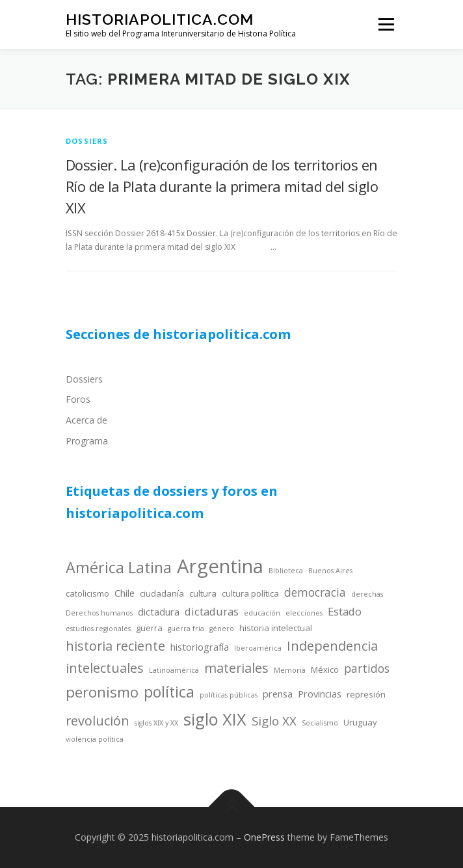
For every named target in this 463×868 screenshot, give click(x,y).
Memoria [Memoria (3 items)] (290, 670)
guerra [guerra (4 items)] (149, 628)
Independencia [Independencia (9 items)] (332, 646)
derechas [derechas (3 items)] (367, 594)
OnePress (264, 837)
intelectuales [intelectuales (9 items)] (105, 668)
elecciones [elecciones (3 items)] (304, 613)
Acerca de (86, 420)
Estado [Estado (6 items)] (345, 611)
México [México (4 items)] (325, 670)
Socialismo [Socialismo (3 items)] (320, 723)
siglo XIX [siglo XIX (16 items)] (215, 719)
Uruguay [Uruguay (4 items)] (360, 722)
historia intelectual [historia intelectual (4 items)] (276, 628)
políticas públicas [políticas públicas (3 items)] (229, 695)
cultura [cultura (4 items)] (203, 593)
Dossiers (84, 379)
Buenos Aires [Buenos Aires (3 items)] (330, 571)
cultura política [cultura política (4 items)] (250, 593)
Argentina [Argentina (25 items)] (220, 566)
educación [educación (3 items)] (262, 613)
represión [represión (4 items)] (366, 694)
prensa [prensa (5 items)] (278, 694)
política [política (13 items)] (169, 692)
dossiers (87, 141)
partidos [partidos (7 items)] (367, 668)
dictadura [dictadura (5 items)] (159, 612)
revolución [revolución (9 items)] (98, 721)
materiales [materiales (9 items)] (236, 668)
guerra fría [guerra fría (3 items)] (186, 629)
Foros (78, 399)
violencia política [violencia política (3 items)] (95, 739)
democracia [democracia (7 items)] (315, 592)
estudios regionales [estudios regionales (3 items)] (98, 629)
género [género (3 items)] (222, 629)
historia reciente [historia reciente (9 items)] (115, 646)
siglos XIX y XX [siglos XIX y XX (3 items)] (156, 723)
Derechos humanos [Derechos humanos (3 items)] (99, 613)
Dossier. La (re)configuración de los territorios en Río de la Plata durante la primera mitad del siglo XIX (222, 186)
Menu (385, 24)
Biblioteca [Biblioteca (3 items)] (286, 571)
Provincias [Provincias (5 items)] (320, 694)
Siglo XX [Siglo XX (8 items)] (274, 721)
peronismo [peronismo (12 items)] (102, 692)
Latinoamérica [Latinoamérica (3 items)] (174, 670)
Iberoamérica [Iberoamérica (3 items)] (258, 648)
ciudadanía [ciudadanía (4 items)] (162, 593)
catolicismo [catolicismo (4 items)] (87, 593)
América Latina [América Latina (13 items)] (119, 567)
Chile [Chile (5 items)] (125, 593)
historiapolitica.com (160, 19)
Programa (87, 441)
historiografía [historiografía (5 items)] (200, 647)
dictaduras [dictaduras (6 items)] (212, 611)
